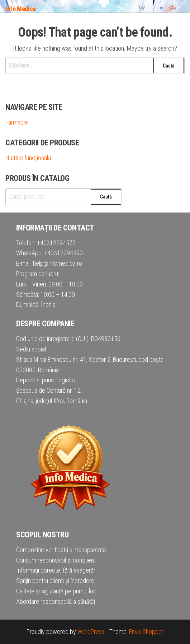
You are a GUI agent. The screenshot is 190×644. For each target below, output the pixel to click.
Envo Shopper (146, 632)
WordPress (91, 632)
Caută (106, 197)
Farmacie (17, 122)
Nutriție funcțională (28, 158)
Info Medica (21, 9)
